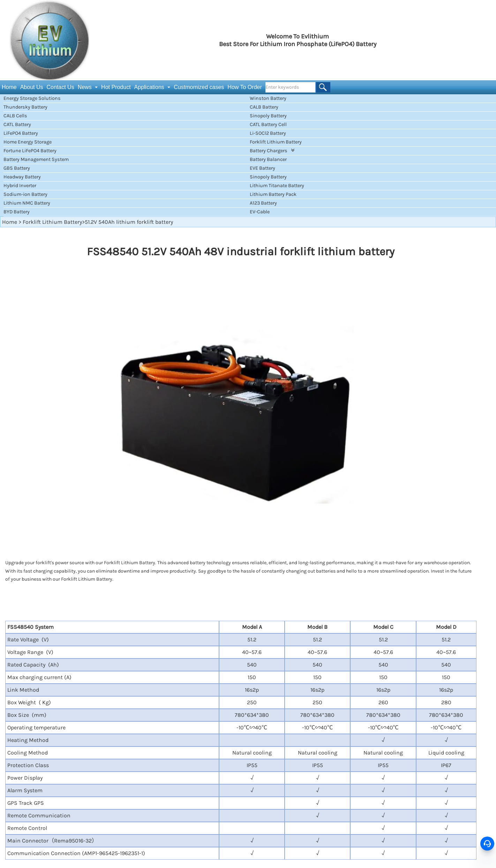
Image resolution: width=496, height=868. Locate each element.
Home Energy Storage (28, 142)
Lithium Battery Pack (273, 194)
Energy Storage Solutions (32, 98)
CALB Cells (15, 116)
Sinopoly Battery (268, 116)
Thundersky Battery (25, 107)
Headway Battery (22, 177)
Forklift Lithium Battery (276, 142)
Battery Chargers (272, 151)
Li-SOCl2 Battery (268, 133)
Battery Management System (36, 159)
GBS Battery (17, 168)
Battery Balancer (268, 159)
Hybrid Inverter (20, 186)
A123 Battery (263, 203)
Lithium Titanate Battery (277, 186)
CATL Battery (17, 124)
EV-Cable (260, 212)
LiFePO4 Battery (21, 133)
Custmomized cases (199, 87)
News (85, 87)
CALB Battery (264, 107)
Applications (150, 87)
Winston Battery (268, 98)
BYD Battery (17, 212)
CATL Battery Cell (268, 124)
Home (9, 87)
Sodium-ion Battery (25, 194)
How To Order (245, 87)
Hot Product (116, 87)
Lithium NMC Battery (27, 203)
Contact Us (61, 87)
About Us (32, 87)
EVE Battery (262, 168)
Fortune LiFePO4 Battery (30, 151)
